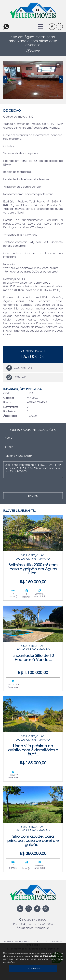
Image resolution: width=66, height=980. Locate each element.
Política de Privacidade (43, 956)
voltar (33, 51)
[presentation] (27, 486)
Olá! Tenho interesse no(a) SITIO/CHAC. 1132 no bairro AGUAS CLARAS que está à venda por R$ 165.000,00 (33, 470)
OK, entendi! (33, 968)
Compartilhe (19, 368)
